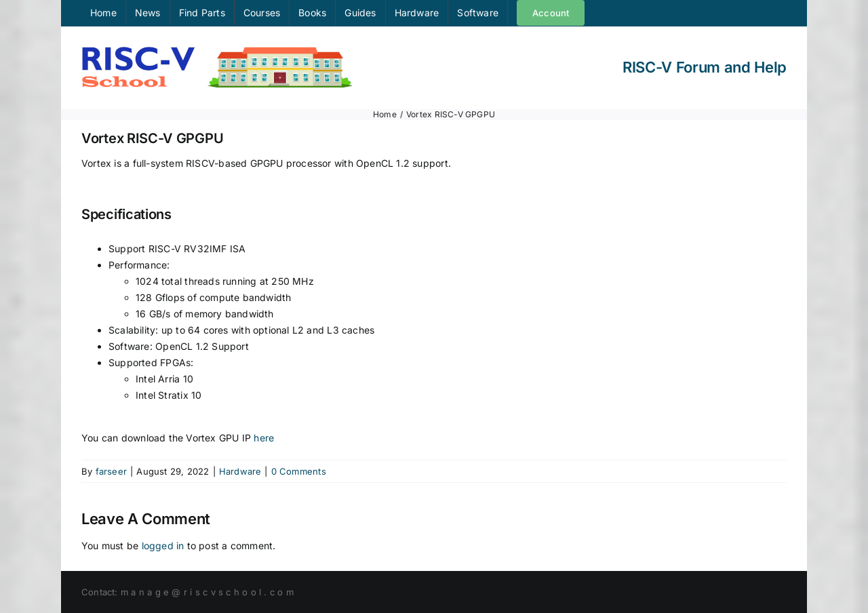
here (264, 438)
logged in (163, 546)
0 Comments (299, 471)
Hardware (240, 471)
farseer (111, 471)
